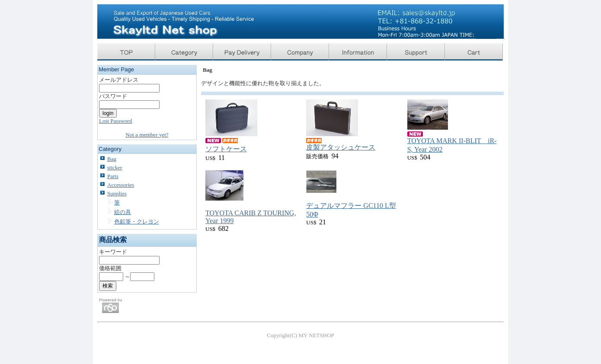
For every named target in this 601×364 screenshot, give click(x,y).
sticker (115, 168)
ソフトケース (226, 149)
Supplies (117, 193)
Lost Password (115, 121)
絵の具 (123, 212)
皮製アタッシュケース (341, 147)
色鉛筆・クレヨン (137, 222)
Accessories (121, 185)
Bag (112, 159)
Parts (113, 176)
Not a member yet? (147, 135)
